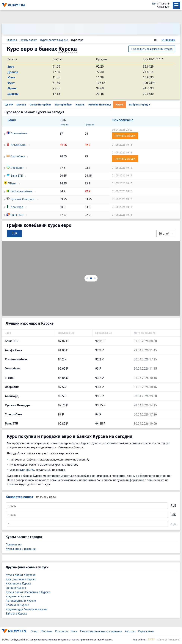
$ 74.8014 (163, 4)
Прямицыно (14, 544)
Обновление (123, 120)
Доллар (13, 72)
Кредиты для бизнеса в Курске (26, 609)
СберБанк (15, 168)
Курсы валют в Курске (21, 575)
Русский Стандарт (20, 199)
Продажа (90, 125)
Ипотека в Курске (17, 605)
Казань (80, 105)
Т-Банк (10, 183)
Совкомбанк (17, 133)
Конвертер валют (20, 497)
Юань (11, 77)
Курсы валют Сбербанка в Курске (28, 592)
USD (173, 515)
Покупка (64, 125)
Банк (12, 120)
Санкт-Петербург (40, 105)
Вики (74, 631)
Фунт (11, 83)
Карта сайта (146, 631)
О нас (34, 631)
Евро (11, 67)
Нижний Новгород (100, 105)
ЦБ (154, 4)
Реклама (47, 631)
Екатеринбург (63, 105)
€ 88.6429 (163, 7)
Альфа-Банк (16, 145)
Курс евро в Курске (18, 583)
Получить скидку (125, 136)
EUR (174, 524)
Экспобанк (16, 156)
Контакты (62, 631)
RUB (173, 506)
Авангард (15, 207)
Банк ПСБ (15, 215)
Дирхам (13, 94)
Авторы (130, 631)
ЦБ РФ (9, 105)
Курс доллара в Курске (21, 579)
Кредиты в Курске (18, 596)
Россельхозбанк (19, 191)
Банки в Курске (16, 588)
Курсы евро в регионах (21, 549)
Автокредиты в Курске (21, 601)
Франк (12, 88)
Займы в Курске (16, 613)
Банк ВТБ (15, 175)
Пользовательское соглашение (101, 631)
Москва (21, 105)
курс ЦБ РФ (27, 470)
